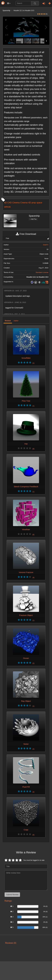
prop (34, 203)
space (39, 203)
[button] (9, 3)
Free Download (26, 234)
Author (16, 321)
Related (8, 321)
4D (5, 203)
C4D (10, 203)
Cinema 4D (26, 203)
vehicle (7, 207)
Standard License (42, 272)
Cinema (16, 203)
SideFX (46, 245)
